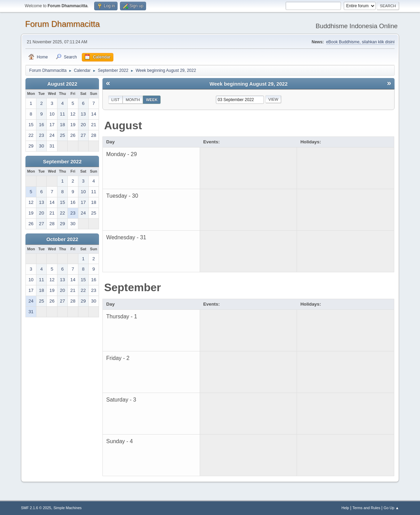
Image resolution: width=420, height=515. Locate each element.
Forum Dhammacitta (62, 24)
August (123, 125)
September (132, 287)
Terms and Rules (366, 508)
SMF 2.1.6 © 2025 (36, 508)
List (115, 100)
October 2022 (62, 239)
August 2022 (62, 84)
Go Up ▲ (391, 508)
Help (345, 508)
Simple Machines (67, 508)
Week (152, 100)
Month (133, 100)
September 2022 (62, 162)
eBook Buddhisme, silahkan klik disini (360, 42)
